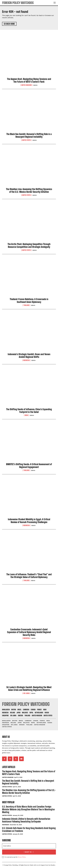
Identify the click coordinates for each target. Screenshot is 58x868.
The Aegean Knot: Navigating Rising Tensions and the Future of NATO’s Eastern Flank (29, 80)
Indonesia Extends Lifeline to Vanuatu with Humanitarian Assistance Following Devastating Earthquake (26, 820)
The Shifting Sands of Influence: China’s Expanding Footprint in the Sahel (29, 411)
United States (26, 140)
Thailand (26, 305)
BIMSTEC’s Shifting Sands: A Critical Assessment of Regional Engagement (29, 466)
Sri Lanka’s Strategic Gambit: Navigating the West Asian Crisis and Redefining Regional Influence (29, 689)
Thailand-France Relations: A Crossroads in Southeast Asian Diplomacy (29, 301)
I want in (29, 852)
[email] (29, 846)
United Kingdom (26, 85)
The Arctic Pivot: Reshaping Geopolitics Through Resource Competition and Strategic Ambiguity (29, 245)
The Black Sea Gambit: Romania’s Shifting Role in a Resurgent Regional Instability (29, 135)
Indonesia (26, 360)
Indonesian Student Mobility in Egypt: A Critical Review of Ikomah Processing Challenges (29, 521)
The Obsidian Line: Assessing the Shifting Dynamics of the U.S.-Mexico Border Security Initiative (29, 190)
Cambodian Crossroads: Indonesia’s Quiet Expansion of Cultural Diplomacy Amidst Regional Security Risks (29, 632)
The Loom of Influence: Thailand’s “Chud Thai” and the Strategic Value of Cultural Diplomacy (29, 576)
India (26, 415)
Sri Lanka (26, 693)
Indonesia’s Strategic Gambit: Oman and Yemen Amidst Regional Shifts (29, 356)
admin (35, 85)
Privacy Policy (22, 857)
